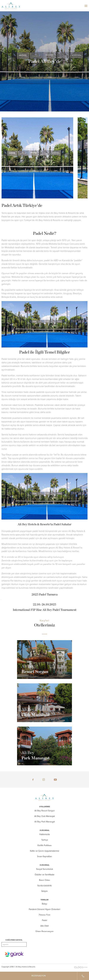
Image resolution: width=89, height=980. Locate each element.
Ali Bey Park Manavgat (45, 822)
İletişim (44, 891)
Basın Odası (44, 880)
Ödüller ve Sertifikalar (45, 875)
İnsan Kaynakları (45, 856)
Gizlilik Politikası (44, 845)
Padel (44, 920)
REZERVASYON (39, 976)
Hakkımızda (44, 834)
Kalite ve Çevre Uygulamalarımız (45, 851)
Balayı (44, 904)
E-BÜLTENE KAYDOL (14, 940)
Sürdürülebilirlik (44, 886)
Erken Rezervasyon (45, 931)
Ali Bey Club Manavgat (44, 816)
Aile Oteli (44, 926)
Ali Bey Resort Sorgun (45, 811)
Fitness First (44, 915)
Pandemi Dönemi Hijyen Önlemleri (44, 909)
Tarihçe (45, 840)
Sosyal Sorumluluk (45, 869)
